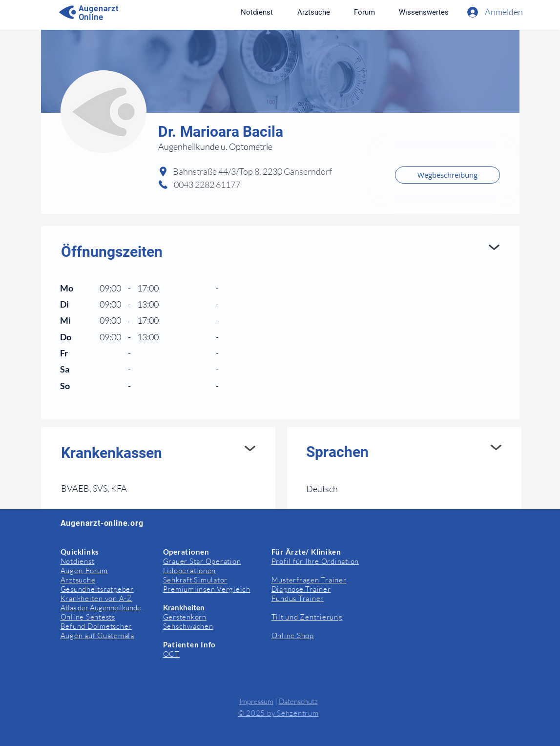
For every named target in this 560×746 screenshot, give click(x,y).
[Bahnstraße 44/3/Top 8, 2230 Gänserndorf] (280, 172)
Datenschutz (298, 701)
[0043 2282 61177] (221, 185)
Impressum (256, 701)
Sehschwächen (188, 626)
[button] (424, 12)
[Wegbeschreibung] (447, 175)
